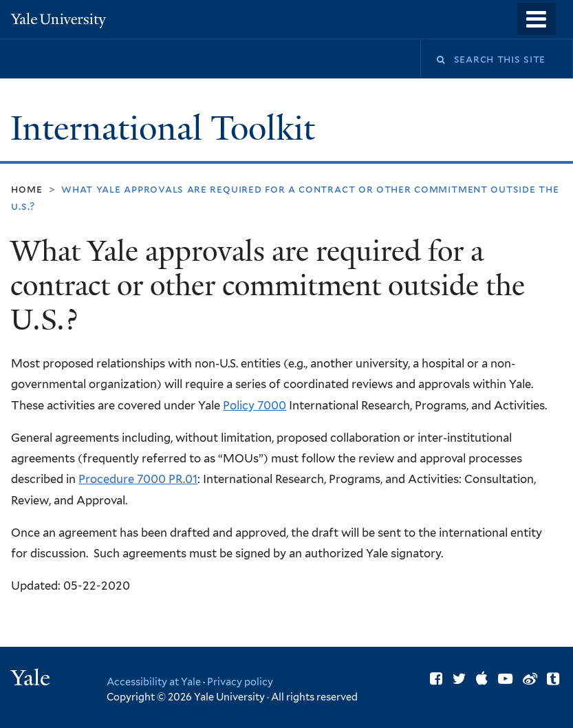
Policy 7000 (255, 405)
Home (26, 189)
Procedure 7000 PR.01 (138, 479)
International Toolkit (167, 128)
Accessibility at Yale (154, 682)
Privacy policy (240, 682)
